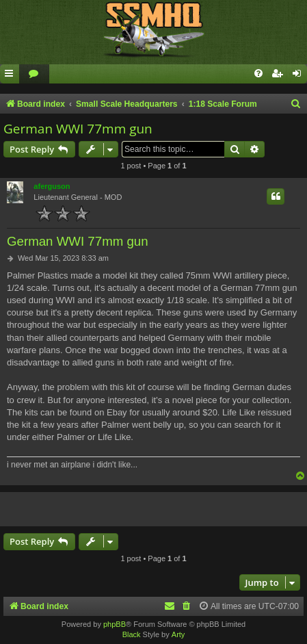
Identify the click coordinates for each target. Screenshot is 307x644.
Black (132, 634)
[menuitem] (34, 74)
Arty (178, 634)
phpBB (115, 624)
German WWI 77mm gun (78, 129)
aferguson (52, 186)
